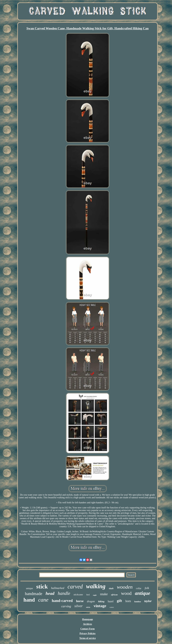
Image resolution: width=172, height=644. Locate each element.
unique (29, 588)
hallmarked (58, 588)
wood (126, 593)
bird (88, 595)
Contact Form (87, 629)
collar (139, 588)
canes (112, 607)
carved (75, 587)
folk (147, 588)
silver (79, 606)
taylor (148, 601)
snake (104, 594)
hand (29, 600)
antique (142, 593)
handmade (34, 594)
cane (43, 600)
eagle (95, 595)
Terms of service (88, 638)
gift (119, 601)
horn (128, 601)
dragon (91, 601)
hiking (101, 602)
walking (96, 586)
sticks (88, 607)
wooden (125, 587)
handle (64, 593)
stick (42, 587)
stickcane (78, 595)
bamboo (138, 602)
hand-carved (62, 601)
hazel (111, 601)
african (114, 595)
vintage (100, 606)
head (50, 593)
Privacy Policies (87, 633)
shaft (111, 588)
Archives (88, 624)
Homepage (88, 619)
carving (66, 606)
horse (80, 601)
